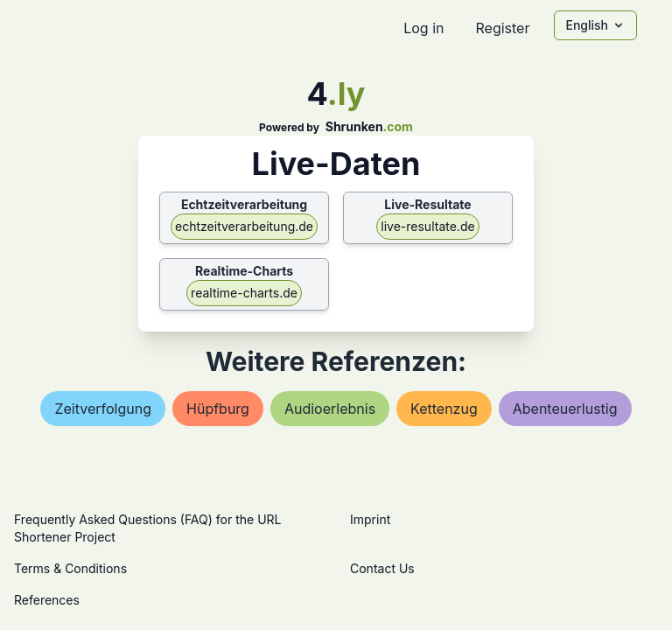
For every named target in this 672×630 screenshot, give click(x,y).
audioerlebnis (330, 409)
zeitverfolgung (103, 409)
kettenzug (444, 409)
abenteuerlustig (565, 409)
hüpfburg (218, 409)
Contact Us (382, 568)
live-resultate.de (427, 226)
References (47, 600)
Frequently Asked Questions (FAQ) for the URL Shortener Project (147, 528)
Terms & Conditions (70, 568)
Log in (423, 28)
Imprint (370, 519)
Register (502, 28)
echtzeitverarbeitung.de (244, 226)
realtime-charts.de (244, 293)
